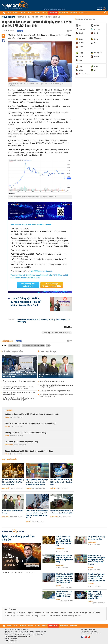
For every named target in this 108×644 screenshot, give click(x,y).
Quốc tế (53, 488)
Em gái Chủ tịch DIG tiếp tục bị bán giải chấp (54, 376)
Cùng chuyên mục (48, 352)
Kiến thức (56, 17)
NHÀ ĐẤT (45, 13)
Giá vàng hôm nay (10, 613)
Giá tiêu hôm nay (73, 613)
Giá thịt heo (30, 616)
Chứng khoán (9, 17)
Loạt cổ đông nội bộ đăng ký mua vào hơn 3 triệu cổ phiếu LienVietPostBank (26, 302)
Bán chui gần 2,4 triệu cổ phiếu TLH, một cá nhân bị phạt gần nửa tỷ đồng (56, 386)
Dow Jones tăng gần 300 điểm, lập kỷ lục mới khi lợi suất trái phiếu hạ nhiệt (61, 482)
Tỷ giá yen (38, 613)
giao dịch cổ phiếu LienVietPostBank (33, 345)
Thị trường (22, 17)
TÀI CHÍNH (37, 13)
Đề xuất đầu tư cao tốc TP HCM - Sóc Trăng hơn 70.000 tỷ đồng (29, 451)
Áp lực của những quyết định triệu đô (52, 381)
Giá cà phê (63, 613)
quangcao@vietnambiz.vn (93, 633)
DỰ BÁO (15, 13)
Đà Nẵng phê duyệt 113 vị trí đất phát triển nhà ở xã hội (26, 433)
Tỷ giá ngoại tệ (21, 613)
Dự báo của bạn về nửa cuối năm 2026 (52, 285)
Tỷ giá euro (46, 613)
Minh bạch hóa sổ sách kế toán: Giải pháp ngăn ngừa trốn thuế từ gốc (31, 423)
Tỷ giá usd (30, 613)
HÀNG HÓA (23, 13)
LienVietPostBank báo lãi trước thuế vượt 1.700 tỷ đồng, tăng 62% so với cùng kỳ (44, 321)
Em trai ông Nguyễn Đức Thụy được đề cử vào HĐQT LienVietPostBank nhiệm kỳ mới (18, 388)
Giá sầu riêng (20, 616)
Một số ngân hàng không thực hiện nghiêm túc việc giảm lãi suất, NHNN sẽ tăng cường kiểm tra (37, 482)
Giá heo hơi (55, 613)
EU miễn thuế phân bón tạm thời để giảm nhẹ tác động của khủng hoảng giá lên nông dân (96, 577)
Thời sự (7, 426)
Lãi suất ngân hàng (85, 613)
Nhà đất (7, 417)
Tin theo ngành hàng (85, 19)
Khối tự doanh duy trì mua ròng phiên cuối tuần (55, 391)
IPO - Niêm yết (45, 17)
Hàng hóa (91, 584)
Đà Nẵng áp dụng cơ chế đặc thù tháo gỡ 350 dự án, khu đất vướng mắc (32, 414)
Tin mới (9, 410)
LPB (48, 345)
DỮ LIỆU (81, 13)
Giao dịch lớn (33, 17)
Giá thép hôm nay (10, 616)
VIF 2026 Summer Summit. (42, 271)
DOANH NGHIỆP (63, 13)
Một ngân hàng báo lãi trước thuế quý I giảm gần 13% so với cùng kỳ (19, 393)
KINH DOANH (73, 13)
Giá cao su (44, 616)
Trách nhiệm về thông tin (12, 642)
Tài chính (29, 488)
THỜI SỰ (9, 13)
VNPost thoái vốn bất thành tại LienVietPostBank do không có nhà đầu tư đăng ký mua (19, 399)
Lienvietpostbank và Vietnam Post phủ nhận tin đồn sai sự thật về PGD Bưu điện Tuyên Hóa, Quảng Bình (19, 374)
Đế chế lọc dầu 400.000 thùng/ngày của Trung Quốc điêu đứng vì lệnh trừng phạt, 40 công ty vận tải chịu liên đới (37, 514)
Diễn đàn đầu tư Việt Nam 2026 (72, 616)
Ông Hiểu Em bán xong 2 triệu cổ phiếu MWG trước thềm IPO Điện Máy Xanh (56, 396)
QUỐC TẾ (30, 13)
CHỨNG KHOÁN (53, 13)
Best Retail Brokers (55, 616)
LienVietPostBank (14, 345)
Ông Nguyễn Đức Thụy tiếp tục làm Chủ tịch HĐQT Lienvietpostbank (19, 382)
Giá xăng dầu (96, 613)
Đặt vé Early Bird (28, 285)
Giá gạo (37, 616)
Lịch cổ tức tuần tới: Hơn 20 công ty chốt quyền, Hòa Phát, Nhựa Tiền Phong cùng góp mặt (13, 482)
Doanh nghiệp (6, 488)
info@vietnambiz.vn (14, 640)
